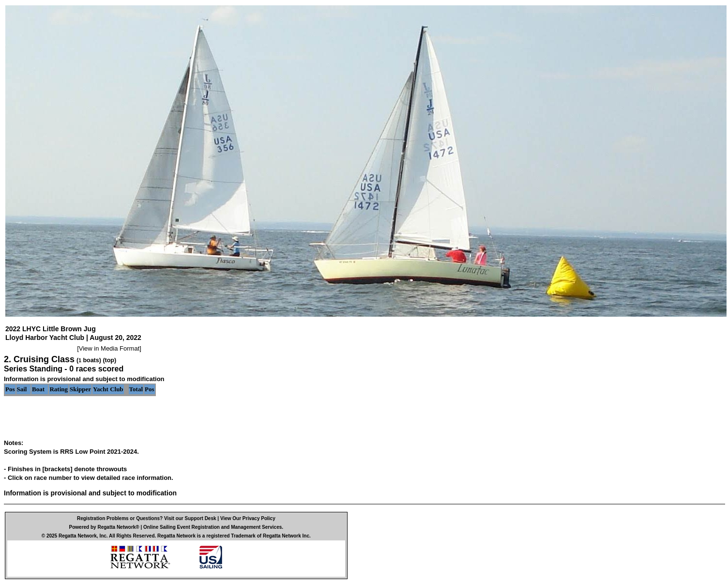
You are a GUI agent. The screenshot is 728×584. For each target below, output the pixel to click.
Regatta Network (78, 536)
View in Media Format (109, 348)
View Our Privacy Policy (248, 518)
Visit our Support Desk (190, 518)
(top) (109, 360)
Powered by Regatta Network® (104, 527)
